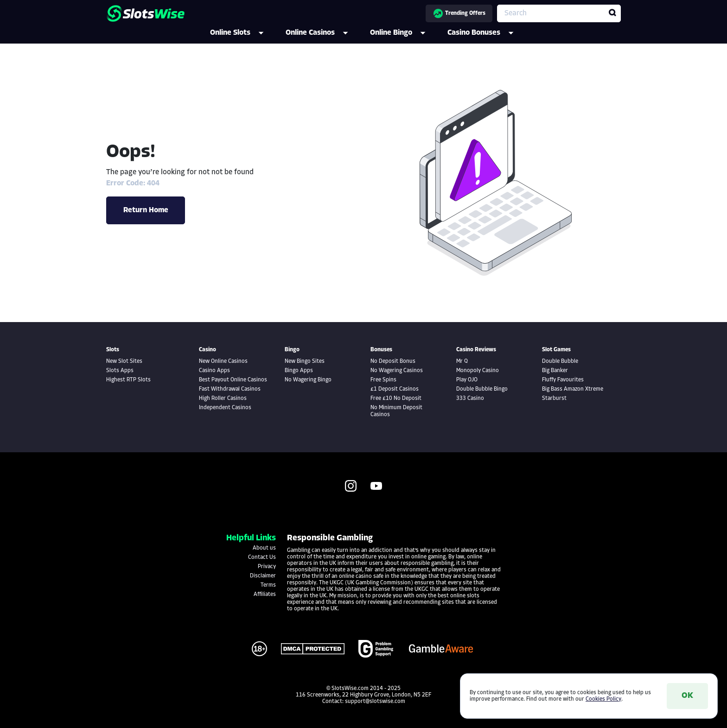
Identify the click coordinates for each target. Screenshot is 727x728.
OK (687, 696)
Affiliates (265, 595)
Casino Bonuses (487, 33)
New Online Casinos (223, 361)
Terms (268, 585)
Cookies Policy (603, 699)
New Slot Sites (124, 361)
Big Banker (555, 371)
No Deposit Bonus (393, 361)
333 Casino (470, 399)
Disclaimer (263, 576)
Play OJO (467, 380)
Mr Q (462, 361)
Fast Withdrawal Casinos (230, 389)
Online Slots (243, 33)
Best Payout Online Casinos (233, 380)
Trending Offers (459, 13)
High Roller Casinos (223, 399)
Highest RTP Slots (128, 380)
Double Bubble (560, 361)
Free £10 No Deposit (396, 399)
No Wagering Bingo (308, 380)
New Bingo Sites (305, 361)
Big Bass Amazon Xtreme (573, 389)
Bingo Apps (299, 371)
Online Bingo (404, 33)
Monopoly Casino (478, 371)
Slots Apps (120, 371)
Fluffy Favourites (563, 380)
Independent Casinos (225, 408)
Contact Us (262, 557)
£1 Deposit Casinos (395, 389)
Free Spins (383, 380)
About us (264, 548)
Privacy (267, 567)
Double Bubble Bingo (482, 389)
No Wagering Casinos (397, 371)
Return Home (146, 210)
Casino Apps (214, 371)
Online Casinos (323, 33)
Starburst (554, 399)
